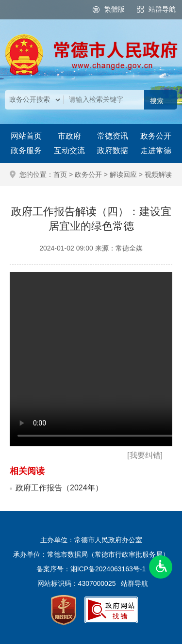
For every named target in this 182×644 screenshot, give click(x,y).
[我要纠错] (145, 455)
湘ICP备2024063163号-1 (108, 569)
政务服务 (26, 150)
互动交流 (69, 150)
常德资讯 (113, 136)
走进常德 (156, 150)
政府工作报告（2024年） (59, 488)
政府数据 (113, 150)
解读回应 (123, 174)
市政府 (69, 136)
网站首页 (26, 136)
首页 (60, 174)
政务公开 (156, 136)
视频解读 (158, 174)
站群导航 (162, 9)
